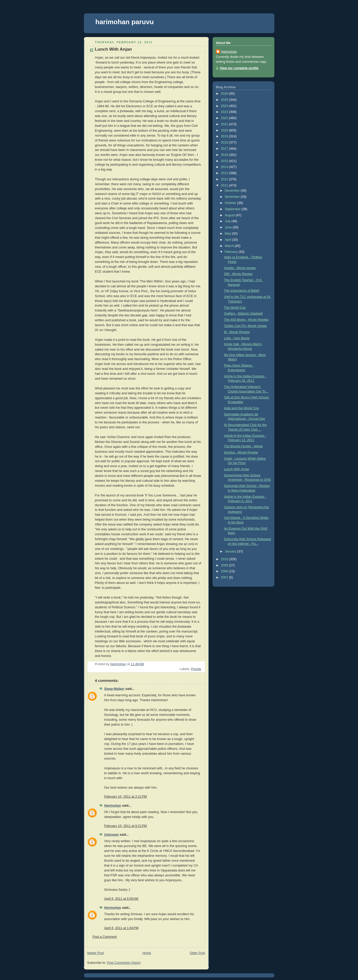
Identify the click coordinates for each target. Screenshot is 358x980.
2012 (225, 179)
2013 (225, 173)
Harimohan (113, 806)
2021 (225, 124)
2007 (225, 577)
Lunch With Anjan (237, 469)
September (233, 209)
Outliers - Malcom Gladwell (243, 314)
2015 (225, 161)
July (228, 221)
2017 (225, 149)
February (232, 252)
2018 (225, 142)
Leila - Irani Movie (237, 338)
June (229, 227)
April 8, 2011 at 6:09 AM (121, 899)
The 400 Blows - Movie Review (246, 320)
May (228, 234)
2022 (225, 118)
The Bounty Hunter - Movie (243, 446)
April (228, 240)
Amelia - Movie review (240, 268)
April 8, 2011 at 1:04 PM (121, 928)
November (233, 197)
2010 (225, 559)
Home (147, 953)
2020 (225, 130)
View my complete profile (239, 68)
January (231, 551)
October (231, 203)
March (230, 246)
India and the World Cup (241, 408)
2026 (225, 94)
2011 (225, 185)
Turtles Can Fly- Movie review (245, 326)
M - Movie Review (237, 332)
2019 (225, 136)
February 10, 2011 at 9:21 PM (126, 826)
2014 (225, 167)
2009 (225, 565)
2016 (225, 155)
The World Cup (235, 308)
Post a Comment (105, 937)
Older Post (197, 953)
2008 (225, 571)
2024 (225, 106)
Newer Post (96, 953)
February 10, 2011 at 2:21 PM (126, 797)
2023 (225, 112)
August (230, 215)
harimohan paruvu (125, 22)
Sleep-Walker (114, 689)
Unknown (112, 835)
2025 (225, 100)
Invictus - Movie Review (241, 452)
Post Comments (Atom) (124, 963)
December (233, 191)
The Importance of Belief (242, 291)
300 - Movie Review (238, 274)
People (196, 669)
